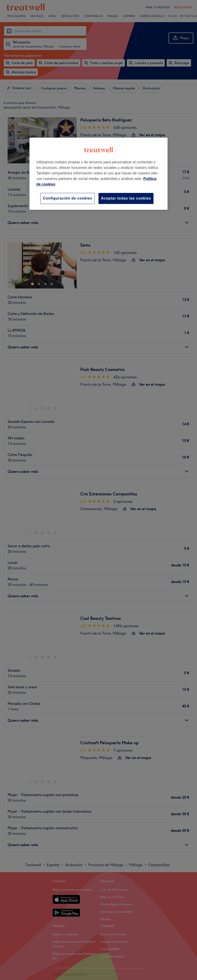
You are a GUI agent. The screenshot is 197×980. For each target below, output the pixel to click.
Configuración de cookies (68, 198)
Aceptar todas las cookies (126, 198)
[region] (98, 174)
